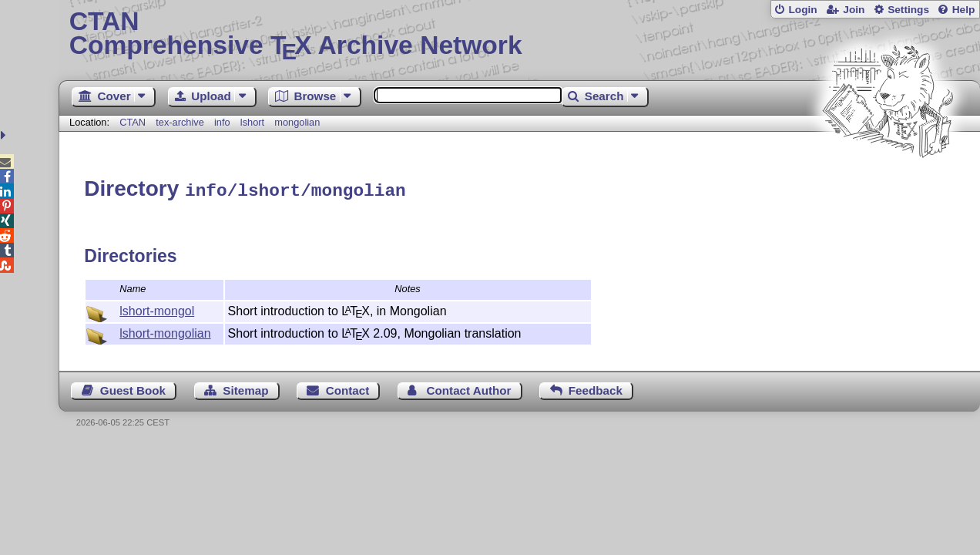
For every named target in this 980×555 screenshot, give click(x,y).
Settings (908, 10)
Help (964, 10)
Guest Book (133, 388)
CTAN (133, 122)
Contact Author (469, 388)
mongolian (297, 122)
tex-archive (180, 122)
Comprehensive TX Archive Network (520, 35)
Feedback (596, 388)
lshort (252, 122)
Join (854, 10)
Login (802, 10)
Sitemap (245, 388)
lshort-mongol (157, 309)
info (222, 122)
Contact (348, 388)
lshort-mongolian (165, 331)
